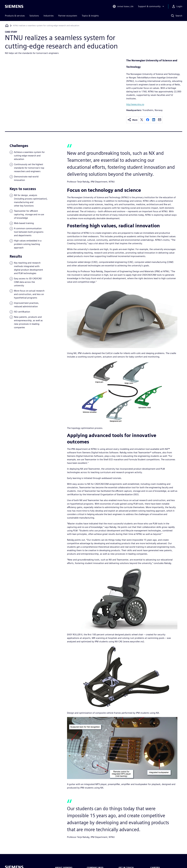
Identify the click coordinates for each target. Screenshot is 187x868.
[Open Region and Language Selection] (123, 6)
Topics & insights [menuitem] (90, 16)
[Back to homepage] (7, 26)
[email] (160, 120)
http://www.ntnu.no (135, 104)
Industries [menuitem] (49, 16)
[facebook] (148, 120)
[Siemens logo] (14, 6)
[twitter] (142, 120)
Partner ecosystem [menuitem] (68, 16)
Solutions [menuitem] (34, 16)
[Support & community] (151, 6)
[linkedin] (154, 120)
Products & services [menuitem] (15, 16)
